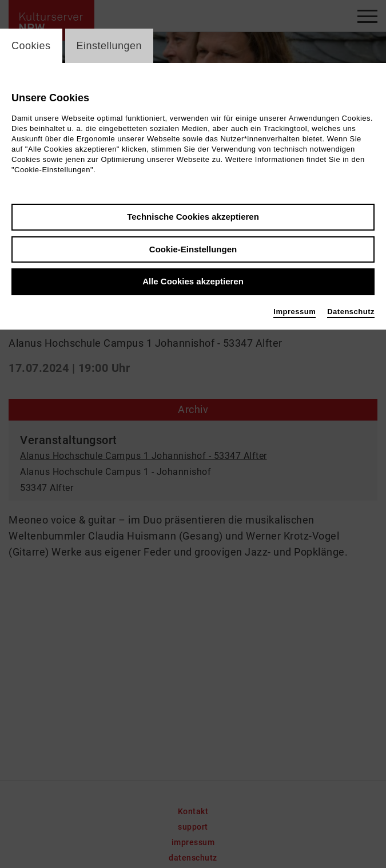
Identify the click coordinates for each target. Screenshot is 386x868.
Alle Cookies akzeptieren (193, 281)
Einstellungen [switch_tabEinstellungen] (110, 46)
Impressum (295, 312)
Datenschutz (351, 312)
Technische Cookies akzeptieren (193, 217)
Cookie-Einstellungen (193, 249)
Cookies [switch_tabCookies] (31, 46)
